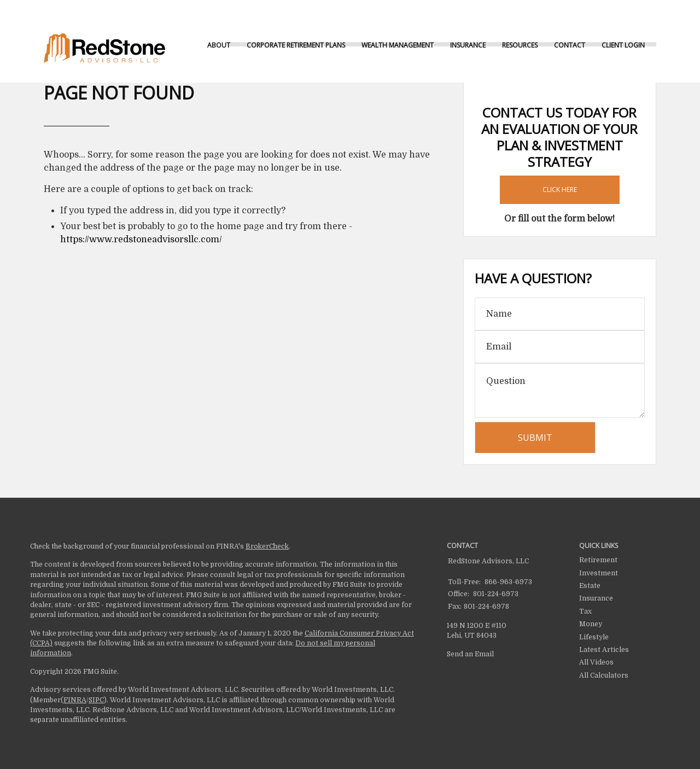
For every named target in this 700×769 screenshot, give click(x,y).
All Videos (596, 662)
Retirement (598, 560)
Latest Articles (604, 650)
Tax (585, 611)
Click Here (560, 190)
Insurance (596, 598)
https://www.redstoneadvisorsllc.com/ (141, 240)
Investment (599, 573)
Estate (590, 586)
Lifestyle (594, 637)
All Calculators (604, 675)
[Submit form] (535, 438)
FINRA (75, 700)
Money (591, 624)
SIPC (96, 700)
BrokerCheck (267, 546)
